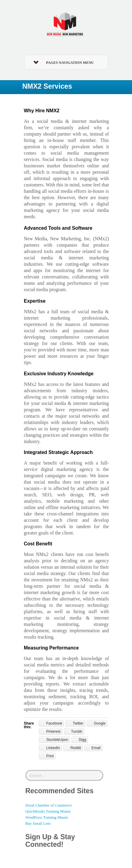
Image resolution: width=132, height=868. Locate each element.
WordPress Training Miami (47, 817)
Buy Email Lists (38, 823)
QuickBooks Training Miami (48, 811)
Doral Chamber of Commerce (49, 805)
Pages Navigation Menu (64, 63)
